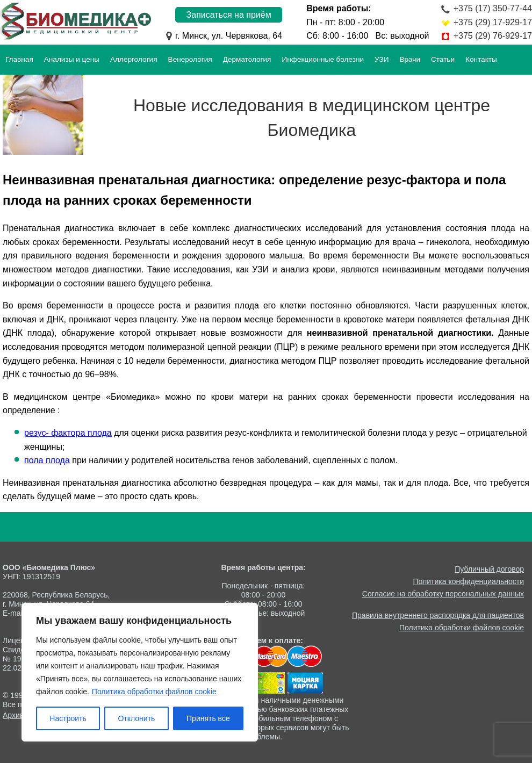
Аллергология (134, 59)
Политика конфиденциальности (469, 581)
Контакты (481, 59)
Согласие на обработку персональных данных (443, 594)
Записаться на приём (229, 15)
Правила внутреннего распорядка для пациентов (438, 615)
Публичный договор (489, 569)
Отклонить (136, 718)
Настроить (68, 718)
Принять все (208, 718)
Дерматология (247, 59)
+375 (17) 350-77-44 (493, 8)
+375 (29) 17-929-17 (493, 22)
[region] (140, 672)
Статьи (443, 59)
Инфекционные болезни (323, 59)
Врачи (410, 59)
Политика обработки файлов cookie (154, 692)
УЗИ (382, 59)
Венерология (190, 59)
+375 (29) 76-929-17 (493, 36)
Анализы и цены (72, 59)
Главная (19, 59)
